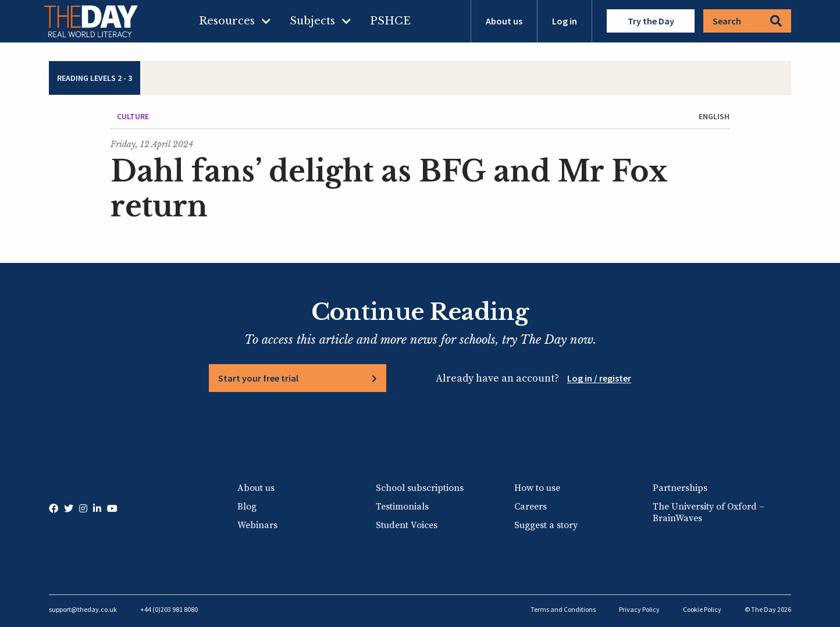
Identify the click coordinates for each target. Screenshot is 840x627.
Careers (531, 507)
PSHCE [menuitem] (390, 21)
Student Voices (407, 525)
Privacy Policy (639, 609)
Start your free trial (258, 378)
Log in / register (599, 378)
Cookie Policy (702, 609)
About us (504, 21)
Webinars (257, 525)
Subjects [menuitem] (312, 21)
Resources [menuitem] (227, 21)
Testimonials (402, 507)
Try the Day (651, 21)
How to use (537, 488)
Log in (565, 21)
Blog (247, 507)
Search (747, 21)
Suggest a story (546, 525)
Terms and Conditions (563, 609)
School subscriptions (420, 488)
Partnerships (680, 488)
